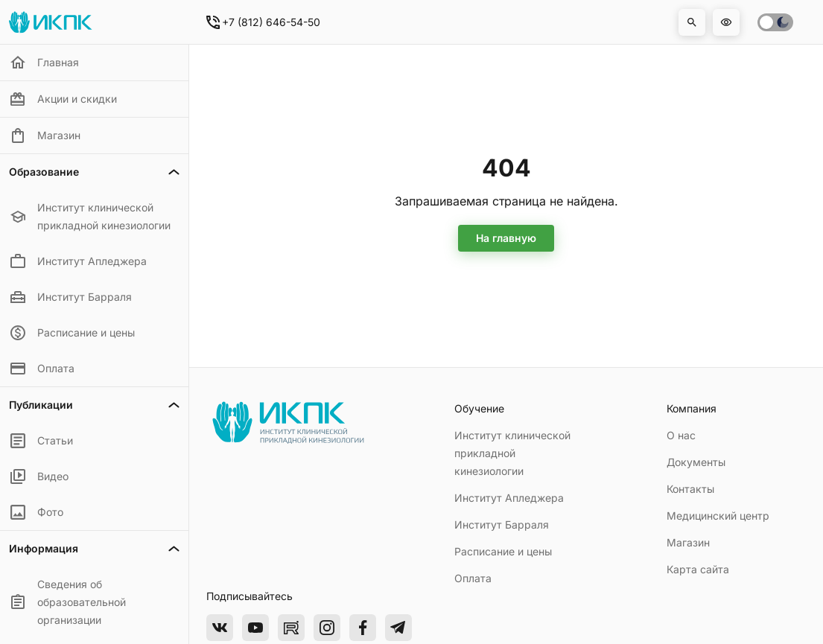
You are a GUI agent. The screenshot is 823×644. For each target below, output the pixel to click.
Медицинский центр (718, 516)
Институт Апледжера (509, 498)
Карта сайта (698, 569)
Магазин (688, 542)
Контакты (690, 489)
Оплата (473, 578)
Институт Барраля (502, 525)
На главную (506, 238)
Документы (696, 462)
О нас (681, 435)
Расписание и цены (503, 551)
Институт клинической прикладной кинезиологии (512, 453)
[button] (692, 22)
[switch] (775, 22)
